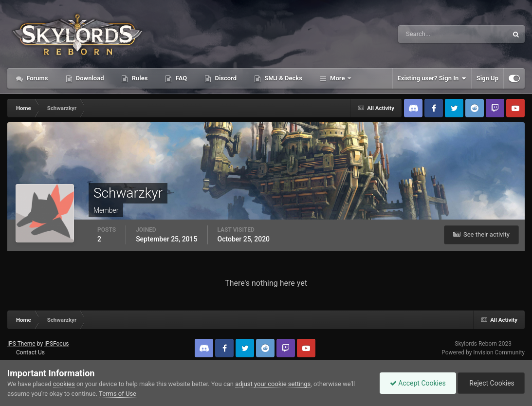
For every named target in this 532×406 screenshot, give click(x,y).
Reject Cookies (491, 383)
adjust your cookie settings (273, 384)
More (338, 78)
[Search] (423, 34)
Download (89, 78)
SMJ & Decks (283, 78)
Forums (37, 78)
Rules (139, 78)
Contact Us (30, 352)
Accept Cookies (418, 383)
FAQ (180, 78)
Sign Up (487, 78)
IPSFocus (56, 344)
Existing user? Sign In (432, 78)
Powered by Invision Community (483, 352)
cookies (64, 384)
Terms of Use (118, 394)
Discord (225, 78)
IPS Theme (21, 344)
